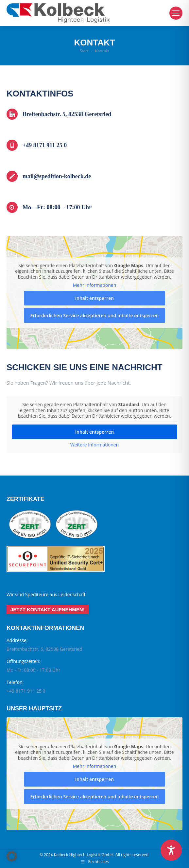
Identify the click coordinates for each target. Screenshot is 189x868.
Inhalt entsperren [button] (94, 298)
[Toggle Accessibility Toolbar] (171, 850)
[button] (12, 856)
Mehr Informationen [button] (94, 285)
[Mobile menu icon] (176, 13)
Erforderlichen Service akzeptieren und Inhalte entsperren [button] (95, 315)
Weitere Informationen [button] (94, 445)
